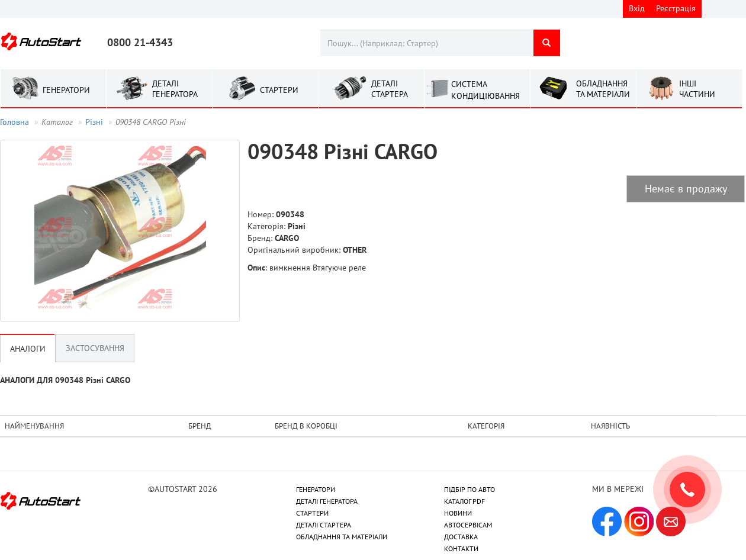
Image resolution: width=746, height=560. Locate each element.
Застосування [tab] (95, 348)
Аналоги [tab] (28, 349)
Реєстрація (676, 8)
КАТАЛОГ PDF (464, 501)
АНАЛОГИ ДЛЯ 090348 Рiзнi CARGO (65, 380)
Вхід (637, 8)
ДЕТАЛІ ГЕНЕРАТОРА (327, 501)
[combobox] (427, 43)
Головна (15, 122)
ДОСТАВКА (461, 537)
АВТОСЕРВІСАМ (468, 525)
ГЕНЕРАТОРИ (316, 489)
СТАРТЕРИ (312, 513)
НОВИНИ (458, 513)
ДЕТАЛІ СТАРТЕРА (324, 525)
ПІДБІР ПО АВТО (470, 489)
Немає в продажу (686, 189)
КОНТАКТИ (461, 548)
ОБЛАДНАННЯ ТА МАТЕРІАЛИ (342, 537)
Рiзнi (94, 122)
